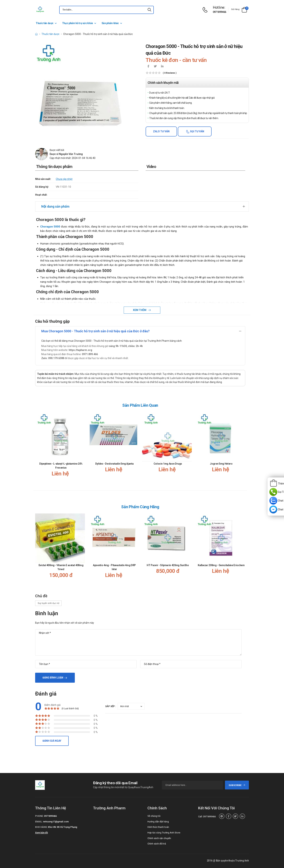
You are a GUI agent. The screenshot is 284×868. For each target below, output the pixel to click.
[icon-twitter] (155, 67)
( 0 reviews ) (170, 73)
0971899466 (220, 12)
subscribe (237, 785)
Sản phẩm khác (110, 23)
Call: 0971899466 (207, 817)
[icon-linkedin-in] (162, 67)
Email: (39, 822)
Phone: (39, 816)
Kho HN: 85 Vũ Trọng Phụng (63, 827)
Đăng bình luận (53, 678)
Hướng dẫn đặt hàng (158, 822)
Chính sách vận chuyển (159, 838)
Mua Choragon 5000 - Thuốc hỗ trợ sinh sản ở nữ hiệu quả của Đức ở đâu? (95, 331)
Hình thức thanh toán (158, 827)
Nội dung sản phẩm (55, 206)
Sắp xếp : (111, 706)
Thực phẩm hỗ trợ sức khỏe (78, 23)
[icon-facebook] (148, 67)
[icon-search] (149, 10)
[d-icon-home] (36, 34)
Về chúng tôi (154, 816)
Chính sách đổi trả (157, 844)
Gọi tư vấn (197, 131)
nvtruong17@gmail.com (56, 822)
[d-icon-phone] (206, 10)
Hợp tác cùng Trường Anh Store (164, 833)
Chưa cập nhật (64, 179)
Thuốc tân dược (45, 23)
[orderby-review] (131, 706)
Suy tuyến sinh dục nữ (48, 603)
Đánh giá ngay (52, 741)
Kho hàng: (41, 827)
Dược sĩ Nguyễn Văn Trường (66, 154)
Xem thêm (140, 310)
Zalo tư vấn (161, 131)
